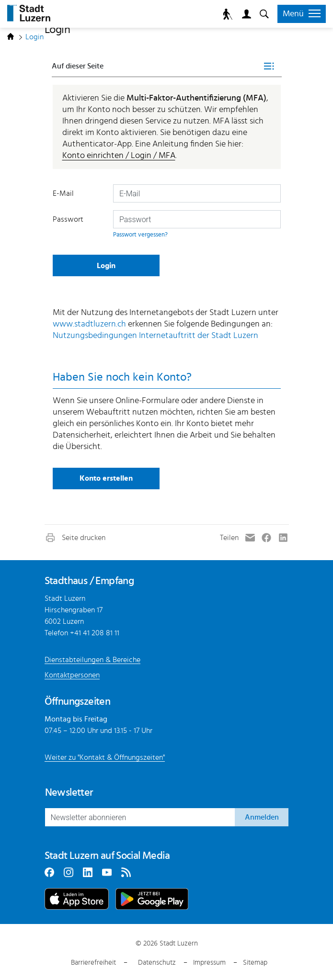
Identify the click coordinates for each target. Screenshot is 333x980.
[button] (75, 538)
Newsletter (69, 792)
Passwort (68, 219)
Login (245, 14)
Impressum (209, 963)
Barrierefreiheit (93, 963)
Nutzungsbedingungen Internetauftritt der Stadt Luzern (155, 336)
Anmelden (262, 817)
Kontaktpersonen (72, 675)
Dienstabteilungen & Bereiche (92, 660)
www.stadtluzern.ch (89, 324)
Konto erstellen (106, 478)
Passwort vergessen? (140, 235)
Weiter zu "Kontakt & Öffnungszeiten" (105, 757)
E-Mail (63, 193)
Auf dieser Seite (78, 66)
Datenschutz (157, 963)
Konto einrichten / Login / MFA (119, 156)
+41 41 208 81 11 (95, 633)
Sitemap (255, 963)
